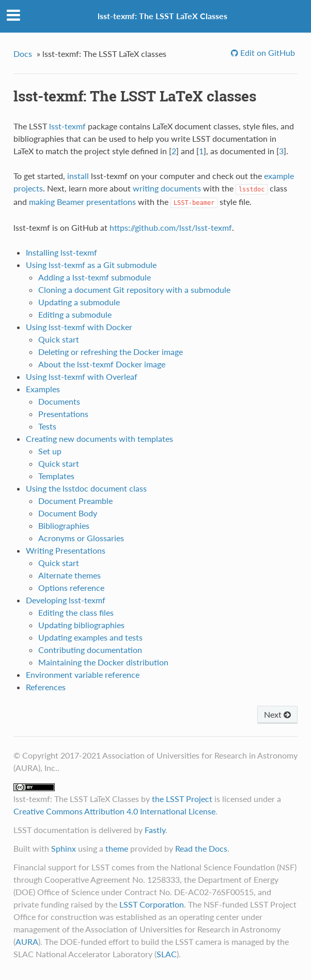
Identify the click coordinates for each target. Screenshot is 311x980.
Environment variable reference (83, 674)
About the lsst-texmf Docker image (102, 364)
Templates (56, 476)
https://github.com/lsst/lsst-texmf (171, 227)
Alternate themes (69, 575)
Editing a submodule (75, 314)
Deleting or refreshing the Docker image (111, 352)
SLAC (167, 954)
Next (277, 714)
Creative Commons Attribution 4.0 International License (114, 811)
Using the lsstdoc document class (86, 488)
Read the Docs (201, 848)
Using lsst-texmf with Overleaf (82, 376)
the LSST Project (182, 799)
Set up (50, 451)
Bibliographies (64, 525)
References (46, 687)
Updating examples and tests (90, 637)
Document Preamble (75, 501)
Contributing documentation (90, 650)
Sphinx (64, 848)
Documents (59, 401)
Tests (47, 426)
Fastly (155, 830)
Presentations (63, 414)
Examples (43, 389)
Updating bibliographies (81, 625)
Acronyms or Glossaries (81, 538)
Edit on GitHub (267, 53)
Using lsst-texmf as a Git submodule (91, 265)
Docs (23, 54)
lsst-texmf (67, 126)
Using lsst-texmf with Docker (79, 327)
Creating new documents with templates (99, 439)
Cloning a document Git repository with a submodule (134, 289)
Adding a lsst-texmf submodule (95, 277)
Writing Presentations (66, 550)
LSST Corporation (152, 904)
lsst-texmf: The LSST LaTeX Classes (162, 16)
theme (117, 848)
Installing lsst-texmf (61, 252)
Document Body (68, 513)
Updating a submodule (79, 302)
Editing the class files (76, 612)
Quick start (59, 339)
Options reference (71, 588)
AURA (27, 941)
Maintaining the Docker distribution (103, 662)
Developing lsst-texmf (66, 600)
